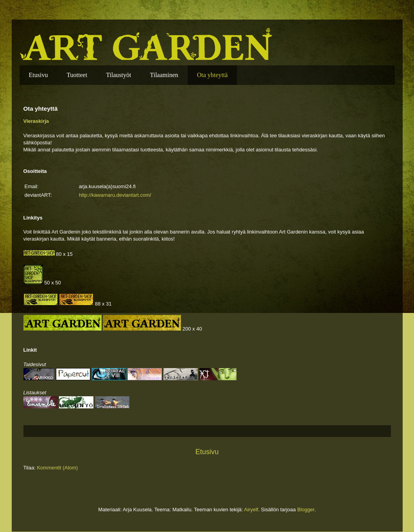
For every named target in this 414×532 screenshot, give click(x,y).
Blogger (306, 510)
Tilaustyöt (118, 75)
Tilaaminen (164, 75)
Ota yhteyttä (212, 75)
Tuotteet (77, 75)
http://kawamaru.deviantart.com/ (115, 195)
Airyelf (251, 510)
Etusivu (39, 75)
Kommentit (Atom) (57, 468)
